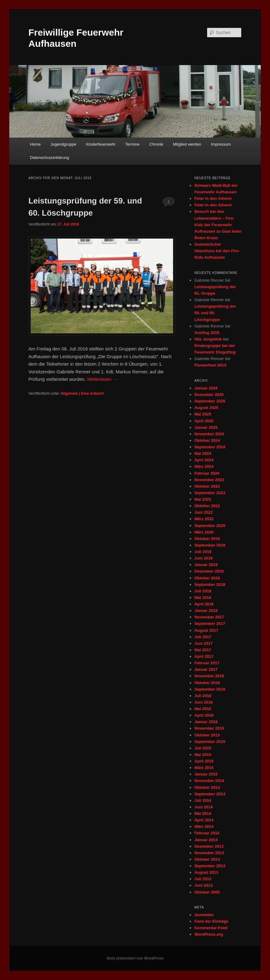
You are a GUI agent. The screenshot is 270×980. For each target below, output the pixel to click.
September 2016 (210, 689)
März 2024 (204, 466)
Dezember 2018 (209, 571)
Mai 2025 (203, 414)
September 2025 (210, 401)
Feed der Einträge (211, 921)
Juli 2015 (203, 748)
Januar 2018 (206, 611)
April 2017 (204, 656)
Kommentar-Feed (211, 928)
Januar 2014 (206, 840)
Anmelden (204, 915)
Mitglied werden (187, 144)
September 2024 (210, 447)
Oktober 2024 (207, 440)
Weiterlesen (102, 379)
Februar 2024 (207, 473)
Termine (133, 144)
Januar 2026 (206, 388)
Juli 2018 (203, 591)
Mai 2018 (203, 598)
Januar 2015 (206, 774)
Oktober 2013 (207, 859)
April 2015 (204, 761)
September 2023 (210, 493)
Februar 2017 (207, 663)
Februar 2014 (207, 833)
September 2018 (210, 584)
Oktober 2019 (207, 539)
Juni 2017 (204, 643)
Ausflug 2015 (207, 333)
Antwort (93, 393)
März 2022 (204, 519)
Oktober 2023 (207, 486)
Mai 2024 (203, 453)
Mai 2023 (203, 499)
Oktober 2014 (207, 787)
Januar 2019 (206, 565)
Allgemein (69, 393)
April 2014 (204, 820)
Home (35, 144)
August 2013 (206, 872)
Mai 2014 (203, 813)
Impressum (221, 144)
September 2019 (210, 545)
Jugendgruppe (63, 144)
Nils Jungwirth (208, 339)
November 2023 (209, 480)
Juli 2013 (203, 879)
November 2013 (209, 853)
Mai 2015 (203, 755)
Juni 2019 (204, 558)
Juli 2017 (203, 637)
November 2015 (209, 728)
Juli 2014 (203, 800)
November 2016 (209, 676)
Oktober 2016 (207, 683)
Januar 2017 (206, 669)
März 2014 (204, 826)
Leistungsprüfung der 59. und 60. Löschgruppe (215, 313)
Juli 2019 (203, 552)
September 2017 (210, 624)
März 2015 (204, 768)
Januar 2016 (206, 722)
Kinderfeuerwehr (101, 144)
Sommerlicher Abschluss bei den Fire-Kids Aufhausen (217, 251)
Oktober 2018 (207, 578)
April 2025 (204, 421)
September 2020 (210, 526)
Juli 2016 (203, 696)
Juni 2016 (204, 702)
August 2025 (206, 408)
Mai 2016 (203, 709)
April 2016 (204, 715)
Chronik (156, 144)
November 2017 (209, 617)
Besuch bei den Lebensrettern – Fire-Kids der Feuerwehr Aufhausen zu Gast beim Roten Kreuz (218, 225)
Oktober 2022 (207, 506)
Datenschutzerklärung (50, 158)
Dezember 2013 (209, 846)
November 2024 (209, 434)
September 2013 (210, 866)
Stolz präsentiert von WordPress (135, 958)
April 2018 (204, 604)
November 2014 (209, 781)
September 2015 (210, 742)
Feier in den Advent (213, 198)
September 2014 (210, 794)
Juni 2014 (204, 807)
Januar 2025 (206, 427)
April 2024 (204, 460)
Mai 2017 (203, 650)
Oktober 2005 (207, 892)
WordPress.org (209, 934)
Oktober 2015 (207, 735)
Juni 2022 (204, 512)
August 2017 (206, 630)
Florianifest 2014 (210, 365)
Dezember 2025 (209, 395)
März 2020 (204, 532)
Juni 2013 (204, 885)
